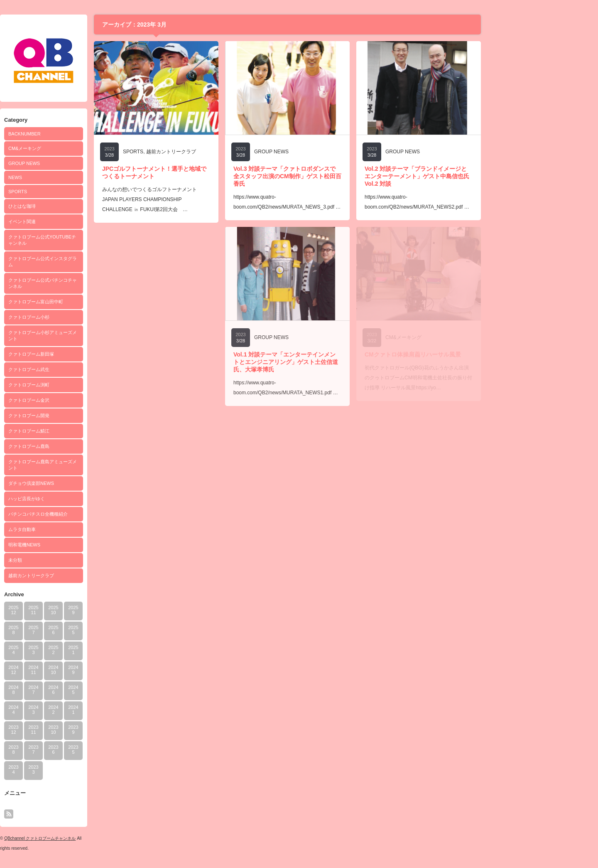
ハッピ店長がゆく (83, 499)
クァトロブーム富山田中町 (93, 302)
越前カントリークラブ (88, 575)
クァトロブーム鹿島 (86, 446)
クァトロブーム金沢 (86, 400)
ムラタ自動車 (79, 529)
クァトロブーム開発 (86, 416)
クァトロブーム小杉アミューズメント (99, 336)
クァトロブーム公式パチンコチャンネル (99, 283)
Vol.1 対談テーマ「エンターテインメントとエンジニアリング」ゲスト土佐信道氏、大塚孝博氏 (343, 362)
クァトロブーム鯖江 (86, 431)
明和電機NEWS (81, 545)
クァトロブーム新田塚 (88, 354)
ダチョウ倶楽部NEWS (88, 483)
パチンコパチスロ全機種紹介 (95, 514)
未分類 (72, 560)
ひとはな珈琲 (79, 206)
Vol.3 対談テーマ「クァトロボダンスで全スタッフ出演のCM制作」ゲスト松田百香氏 (344, 176)
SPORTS (75, 192)
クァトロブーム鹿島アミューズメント (99, 465)
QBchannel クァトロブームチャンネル (97, 838)
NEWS (72, 177)
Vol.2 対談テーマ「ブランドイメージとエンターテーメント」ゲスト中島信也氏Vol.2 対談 (474, 176)
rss (66, 814)
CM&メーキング (82, 148)
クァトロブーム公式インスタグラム (99, 262)
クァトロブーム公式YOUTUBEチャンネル (99, 240)
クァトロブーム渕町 (86, 385)
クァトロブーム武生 (86, 369)
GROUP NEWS (81, 163)
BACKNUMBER (81, 134)
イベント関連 (79, 221)
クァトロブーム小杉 (86, 317)
